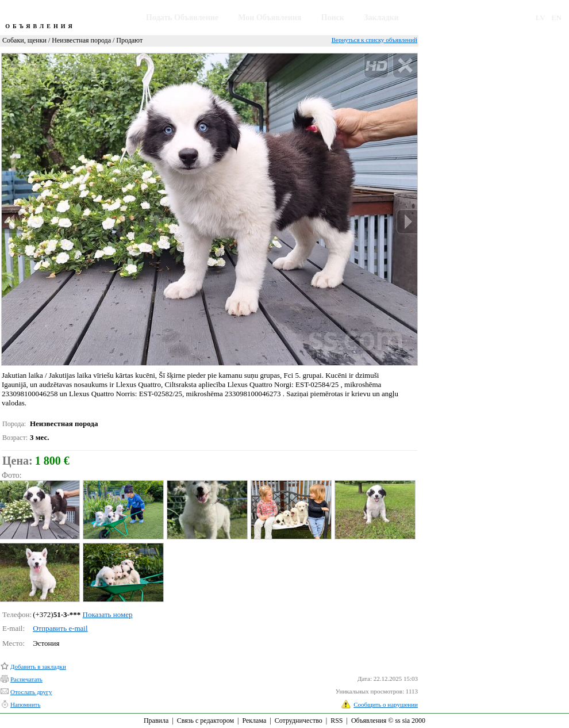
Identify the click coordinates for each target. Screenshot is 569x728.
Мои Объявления (270, 18)
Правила (156, 721)
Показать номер (108, 614)
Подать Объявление (182, 18)
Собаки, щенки (24, 40)
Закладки (381, 18)
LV (541, 18)
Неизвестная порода (81, 40)
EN (556, 18)
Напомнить (25, 704)
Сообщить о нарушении (386, 704)
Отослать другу (31, 692)
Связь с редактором (205, 721)
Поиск (333, 18)
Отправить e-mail (60, 628)
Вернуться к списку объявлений (374, 40)
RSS (337, 721)
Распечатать (26, 679)
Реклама (254, 721)
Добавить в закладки (38, 666)
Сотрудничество (299, 721)
